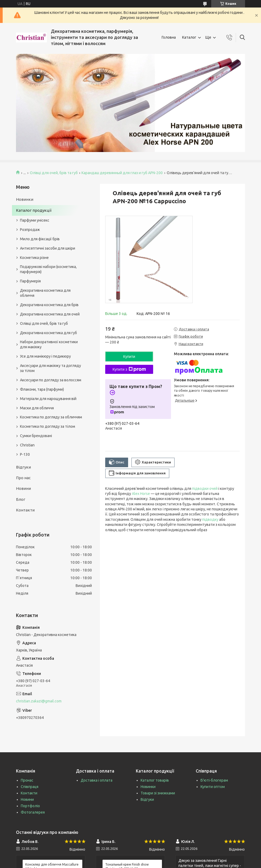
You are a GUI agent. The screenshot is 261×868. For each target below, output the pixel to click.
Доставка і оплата (97, 780)
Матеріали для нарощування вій (48, 399)
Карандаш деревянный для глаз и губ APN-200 (122, 173)
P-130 (25, 454)
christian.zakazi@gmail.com (39, 701)
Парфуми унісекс (35, 220)
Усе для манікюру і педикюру (45, 356)
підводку (210, 519)
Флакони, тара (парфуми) (42, 389)
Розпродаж (30, 230)
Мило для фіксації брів (40, 239)
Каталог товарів (155, 780)
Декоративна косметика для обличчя (45, 293)
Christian (27, 445)
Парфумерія (30, 281)
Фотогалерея (33, 812)
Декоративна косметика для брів (49, 305)
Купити (129, 357)
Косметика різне (34, 258)
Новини (23, 488)
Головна (169, 37)
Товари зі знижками (158, 793)
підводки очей (205, 489)
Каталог (189, 37)
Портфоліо (30, 806)
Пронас (27, 780)
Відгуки (23, 467)
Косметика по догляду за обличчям (51, 417)
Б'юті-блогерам (214, 780)
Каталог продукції (34, 210)
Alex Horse (141, 494)
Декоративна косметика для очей (50, 314)
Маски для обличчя (37, 408)
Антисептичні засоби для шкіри (48, 248)
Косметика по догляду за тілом (48, 426)
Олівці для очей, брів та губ (54, 173)
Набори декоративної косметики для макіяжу (49, 344)
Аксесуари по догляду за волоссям (51, 380)
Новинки (25, 199)
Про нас (23, 478)
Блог (21, 499)
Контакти (25, 510)
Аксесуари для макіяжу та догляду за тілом (50, 368)
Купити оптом (213, 787)
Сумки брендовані (36, 436)
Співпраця (30, 787)
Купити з (129, 369)
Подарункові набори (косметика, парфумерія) (48, 269)
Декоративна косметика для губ (48, 333)
